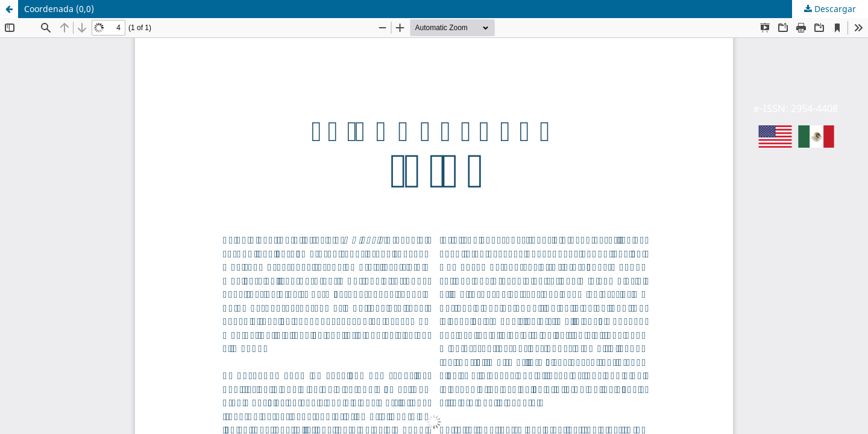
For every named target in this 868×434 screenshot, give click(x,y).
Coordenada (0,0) (59, 9)
